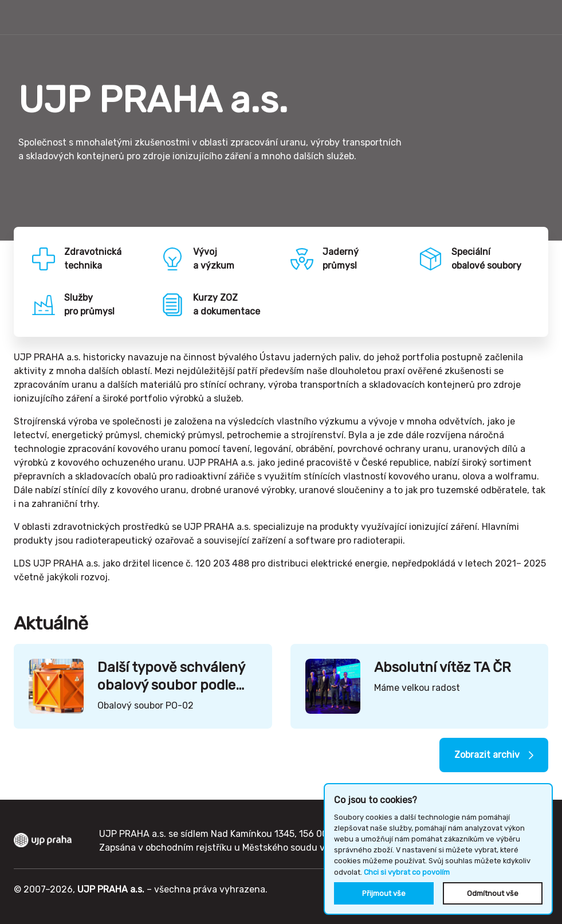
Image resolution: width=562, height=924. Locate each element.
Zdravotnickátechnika (93, 259)
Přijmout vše (384, 893)
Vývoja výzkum (214, 259)
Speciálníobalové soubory (486, 259)
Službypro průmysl (89, 304)
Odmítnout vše (493, 893)
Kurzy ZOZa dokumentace (227, 304)
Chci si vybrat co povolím (407, 872)
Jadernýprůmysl (341, 259)
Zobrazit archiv (487, 755)
